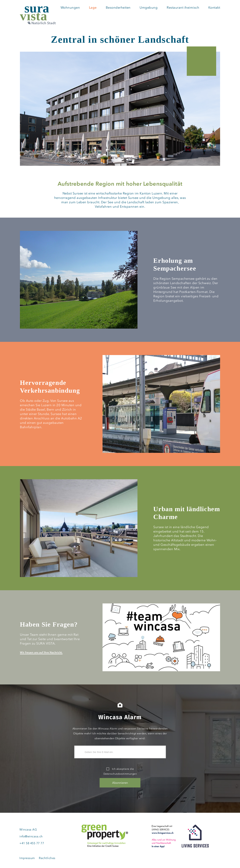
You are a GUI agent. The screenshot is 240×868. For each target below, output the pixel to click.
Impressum (27, 858)
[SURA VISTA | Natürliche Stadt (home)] (38, 16)
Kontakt (214, 8)
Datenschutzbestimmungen (120, 774)
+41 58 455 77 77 (32, 843)
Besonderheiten (118, 8)
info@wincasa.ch (31, 836)
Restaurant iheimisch (183, 8)
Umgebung (149, 8)
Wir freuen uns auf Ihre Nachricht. (41, 652)
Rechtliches (47, 858)
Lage (93, 8)
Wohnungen (70, 8)
